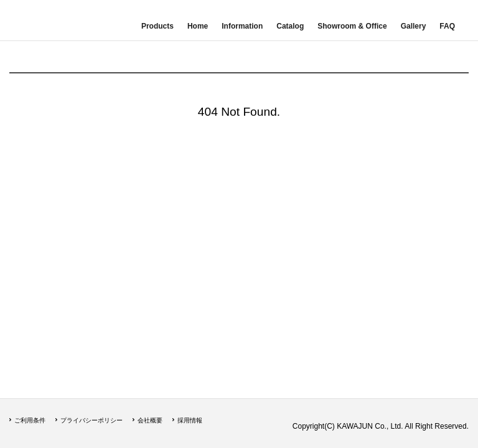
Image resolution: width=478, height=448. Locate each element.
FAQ (447, 26)
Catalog (290, 26)
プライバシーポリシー (91, 420)
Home (198, 26)
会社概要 (150, 420)
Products (157, 26)
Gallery (414, 26)
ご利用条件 (30, 420)
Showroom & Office (352, 26)
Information (242, 26)
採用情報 (190, 420)
